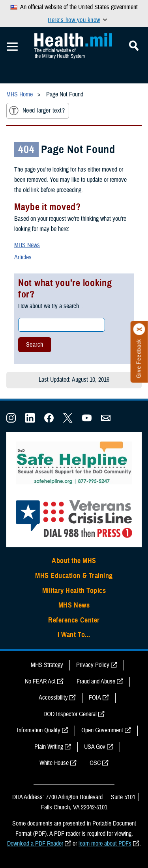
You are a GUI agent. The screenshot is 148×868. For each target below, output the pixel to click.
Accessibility (53, 698)
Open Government (102, 730)
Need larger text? (37, 111)
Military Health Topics (74, 591)
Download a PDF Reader (35, 844)
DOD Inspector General (70, 714)
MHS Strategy (47, 665)
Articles (23, 257)
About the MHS (74, 561)
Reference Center (74, 620)
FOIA (95, 698)
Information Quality (39, 730)
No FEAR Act (40, 681)
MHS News (27, 245)
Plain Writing (49, 747)
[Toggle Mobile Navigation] (12, 47)
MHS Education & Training (74, 576)
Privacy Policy (93, 665)
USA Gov (95, 747)
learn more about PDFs (105, 844)
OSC (95, 763)
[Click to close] (139, 329)
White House (54, 763)
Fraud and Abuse (96, 681)
